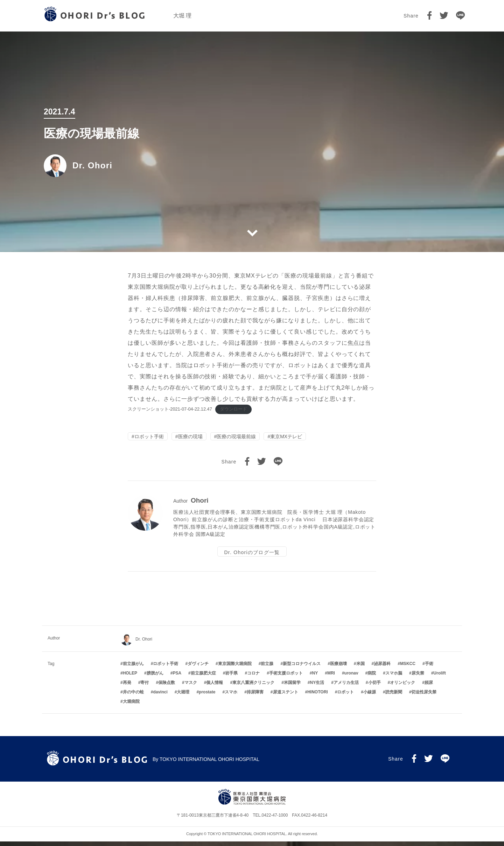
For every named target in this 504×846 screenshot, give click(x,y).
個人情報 (215, 687)
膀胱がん (155, 678)
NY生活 (317, 687)
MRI (331, 678)
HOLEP (130, 678)
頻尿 (429, 687)
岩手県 (231, 678)
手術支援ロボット (286, 678)
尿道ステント (286, 697)
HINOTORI (317, 697)
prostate (207, 697)
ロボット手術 (149, 438)
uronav (351, 678)
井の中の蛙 (133, 697)
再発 (127, 687)
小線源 (370, 697)
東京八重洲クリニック (253, 687)
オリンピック (402, 687)
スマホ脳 (394, 678)
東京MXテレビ (286, 438)
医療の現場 (190, 438)
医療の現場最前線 (236, 438)
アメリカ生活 (346, 687)
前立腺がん (133, 669)
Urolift (439, 678)
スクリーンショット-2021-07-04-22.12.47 (170, 409)
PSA (177, 678)
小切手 (374, 687)
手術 (429, 669)
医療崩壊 (338, 669)
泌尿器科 (382, 669)
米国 (360, 669)
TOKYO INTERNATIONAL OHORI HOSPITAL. (247, 838)
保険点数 (167, 687)
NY (315, 678)
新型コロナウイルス (302, 669)
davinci (160, 697)
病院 (372, 678)
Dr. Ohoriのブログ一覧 (252, 555)
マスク (191, 687)
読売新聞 (394, 697)
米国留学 (292, 687)
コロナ (253, 678)
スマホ (231, 697)
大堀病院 (131, 706)
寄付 (145, 687)
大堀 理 (182, 16)
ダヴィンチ (198, 669)
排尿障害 (255, 697)
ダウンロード (233, 409)
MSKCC (408, 669)
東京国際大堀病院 (235, 669)
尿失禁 (418, 678)
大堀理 (183, 697)
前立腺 (267, 669)
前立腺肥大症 (203, 678)
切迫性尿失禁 (424, 697)
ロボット (345, 697)
